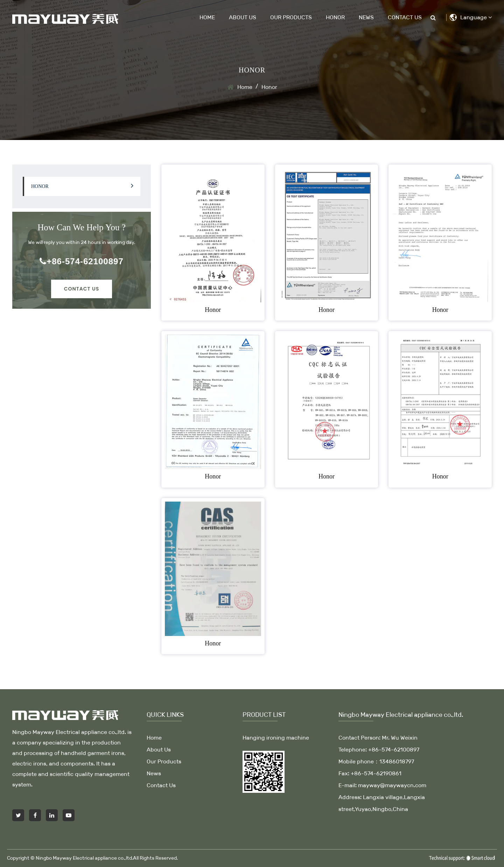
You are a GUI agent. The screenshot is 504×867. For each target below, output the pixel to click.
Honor (335, 17)
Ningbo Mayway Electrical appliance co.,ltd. (84, 858)
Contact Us (405, 17)
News (366, 17)
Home (207, 17)
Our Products (291, 17)
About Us (243, 17)
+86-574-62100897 (82, 261)
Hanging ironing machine (276, 738)
